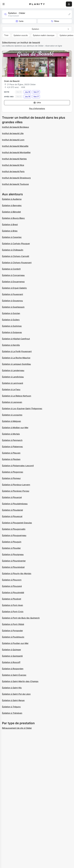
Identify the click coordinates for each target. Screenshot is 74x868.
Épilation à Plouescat (12, 516)
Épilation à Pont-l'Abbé (13, 624)
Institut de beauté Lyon (13, 140)
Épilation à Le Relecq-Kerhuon (17, 396)
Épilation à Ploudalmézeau (15, 504)
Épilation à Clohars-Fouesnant (17, 263)
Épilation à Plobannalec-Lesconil (18, 466)
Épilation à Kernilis (11, 345)
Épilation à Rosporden (13, 669)
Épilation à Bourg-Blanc (13, 218)
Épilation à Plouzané (12, 586)
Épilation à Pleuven (11, 453)
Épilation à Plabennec (12, 447)
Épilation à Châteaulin (13, 250)
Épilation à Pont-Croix (13, 612)
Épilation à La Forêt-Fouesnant (17, 351)
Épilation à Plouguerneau (14, 535)
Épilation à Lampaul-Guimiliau (16, 364)
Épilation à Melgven (12, 421)
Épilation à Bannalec (12, 205)
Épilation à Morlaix (11, 434)
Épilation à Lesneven (12, 402)
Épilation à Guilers (11, 320)
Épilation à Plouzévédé (13, 592)
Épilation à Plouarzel (12, 497)
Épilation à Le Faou (11, 389)
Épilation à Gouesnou (12, 301)
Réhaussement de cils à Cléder (17, 728)
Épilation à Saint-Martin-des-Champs (20, 681)
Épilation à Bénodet (11, 212)
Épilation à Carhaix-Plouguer (16, 244)
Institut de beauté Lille (13, 133)
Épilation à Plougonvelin (14, 529)
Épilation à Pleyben (11, 459)
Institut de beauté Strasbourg (16, 178)
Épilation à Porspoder (12, 631)
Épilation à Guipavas (12, 332)
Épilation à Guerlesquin (13, 307)
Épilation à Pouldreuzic (13, 637)
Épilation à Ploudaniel (12, 510)
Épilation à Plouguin (12, 542)
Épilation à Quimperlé (12, 656)
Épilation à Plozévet (12, 599)
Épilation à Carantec (12, 237)
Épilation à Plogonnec (13, 472)
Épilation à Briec (10, 231)
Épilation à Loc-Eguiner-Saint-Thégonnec (22, 408)
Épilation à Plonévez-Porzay (16, 491)
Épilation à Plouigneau (13, 554)
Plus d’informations (37, 108)
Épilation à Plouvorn (12, 580)
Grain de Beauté (12, 81)
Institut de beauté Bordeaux (16, 127)
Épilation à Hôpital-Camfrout (16, 339)
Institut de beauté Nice (13, 165)
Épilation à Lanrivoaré (13, 383)
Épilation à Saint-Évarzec (14, 675)
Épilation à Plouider (11, 548)
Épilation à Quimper (12, 650)
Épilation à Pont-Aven (13, 605)
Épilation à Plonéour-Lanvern (16, 485)
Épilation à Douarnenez (13, 282)
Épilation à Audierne (12, 199)
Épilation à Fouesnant (13, 294)
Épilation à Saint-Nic (12, 688)
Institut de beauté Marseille (15, 146)
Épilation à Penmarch (12, 440)
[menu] (4, 4)
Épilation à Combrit (11, 269)
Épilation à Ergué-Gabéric (14, 288)
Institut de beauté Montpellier (16, 152)
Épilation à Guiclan (11, 313)
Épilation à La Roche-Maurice (16, 358)
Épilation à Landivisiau (13, 377)
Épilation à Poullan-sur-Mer (15, 643)
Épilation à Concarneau (13, 275)
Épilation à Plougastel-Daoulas (17, 523)
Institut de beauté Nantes (14, 159)
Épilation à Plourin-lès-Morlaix (17, 573)
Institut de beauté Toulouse (15, 184)
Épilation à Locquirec (12, 415)
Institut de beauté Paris (13, 171)
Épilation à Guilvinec (12, 326)
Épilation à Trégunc (11, 707)
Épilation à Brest (10, 224)
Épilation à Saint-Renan (13, 700)
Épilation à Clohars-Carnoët (16, 256)
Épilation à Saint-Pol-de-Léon (16, 694)
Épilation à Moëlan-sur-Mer (15, 428)
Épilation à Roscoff (11, 662)
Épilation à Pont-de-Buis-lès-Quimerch (21, 618)
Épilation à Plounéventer (14, 561)
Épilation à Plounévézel (13, 567)
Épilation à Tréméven (12, 713)
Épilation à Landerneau (13, 370)
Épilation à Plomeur (11, 478)
